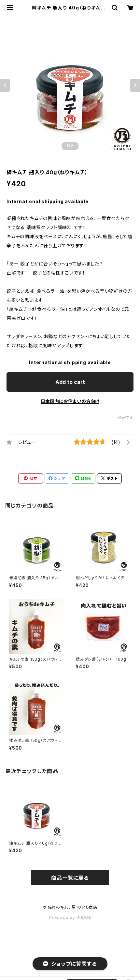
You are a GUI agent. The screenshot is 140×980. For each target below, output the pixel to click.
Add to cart (70, 382)
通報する (126, 417)
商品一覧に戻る (70, 878)
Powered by (70, 918)
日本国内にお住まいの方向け (70, 401)
